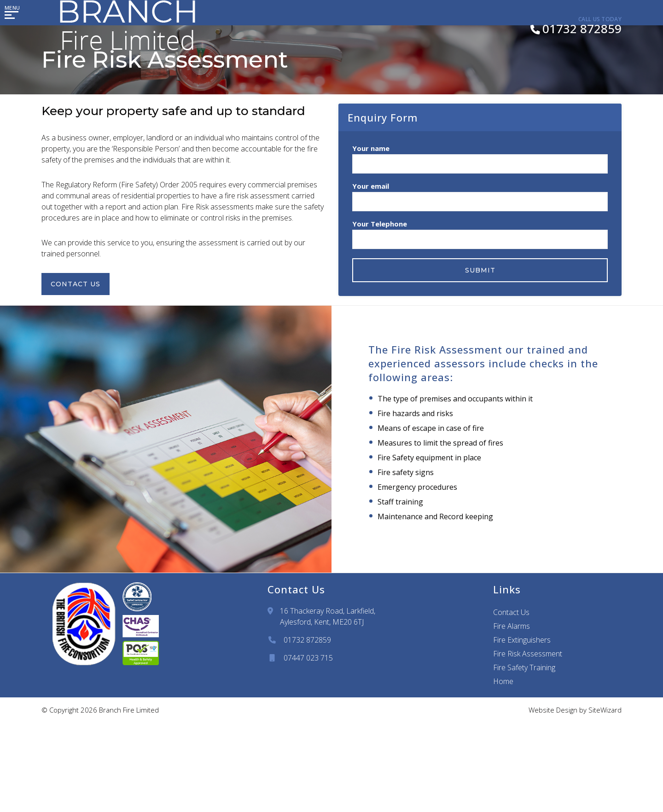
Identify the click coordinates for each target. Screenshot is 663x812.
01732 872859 (307, 640)
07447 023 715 (308, 658)
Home (503, 681)
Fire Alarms (512, 626)
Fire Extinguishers (522, 640)
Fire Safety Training (524, 667)
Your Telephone (480, 232)
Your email (480, 194)
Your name (480, 157)
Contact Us (80, 284)
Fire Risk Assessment (528, 654)
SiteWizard (605, 710)
